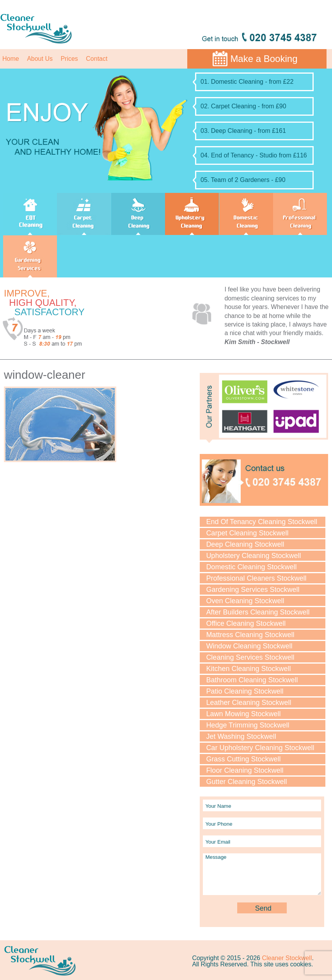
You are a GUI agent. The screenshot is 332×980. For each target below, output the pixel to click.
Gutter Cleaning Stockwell (246, 782)
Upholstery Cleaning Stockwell (253, 556)
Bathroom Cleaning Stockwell (252, 680)
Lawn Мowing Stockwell (243, 714)
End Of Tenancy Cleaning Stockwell (262, 522)
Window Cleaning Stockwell (249, 646)
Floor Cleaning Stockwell (245, 770)
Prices (69, 59)
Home (11, 59)
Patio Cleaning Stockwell (245, 691)
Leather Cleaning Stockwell (249, 703)
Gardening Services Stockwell (253, 590)
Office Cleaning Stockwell (246, 623)
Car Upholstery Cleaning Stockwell (260, 748)
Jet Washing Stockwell (241, 736)
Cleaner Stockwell (287, 958)
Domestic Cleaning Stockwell (251, 567)
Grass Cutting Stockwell (243, 759)
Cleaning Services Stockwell (250, 657)
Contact (97, 59)
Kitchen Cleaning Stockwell (248, 669)
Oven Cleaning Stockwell (245, 601)
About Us (40, 59)
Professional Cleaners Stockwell (256, 578)
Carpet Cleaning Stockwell (247, 533)
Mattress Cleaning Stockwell (250, 635)
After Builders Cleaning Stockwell (258, 612)
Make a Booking (264, 59)
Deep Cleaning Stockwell (245, 544)
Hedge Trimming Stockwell (248, 725)
